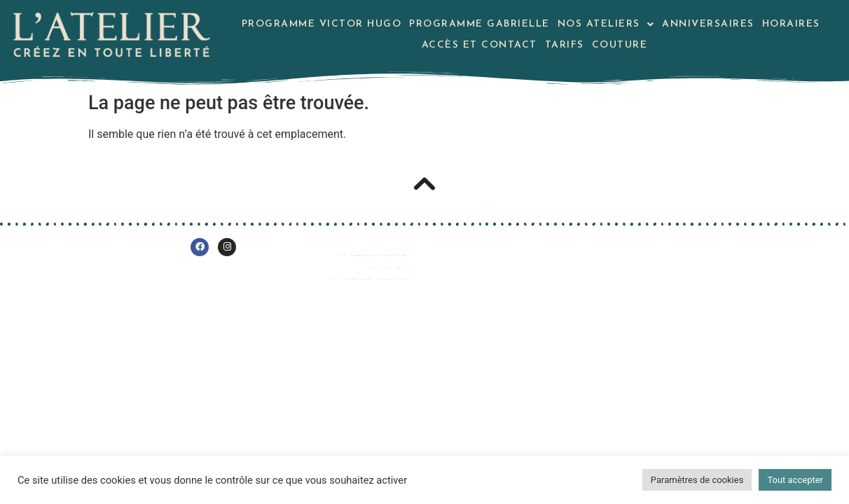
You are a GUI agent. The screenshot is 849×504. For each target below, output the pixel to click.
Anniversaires (708, 24)
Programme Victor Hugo (322, 24)
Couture (620, 45)
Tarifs (565, 45)
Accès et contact (479, 45)
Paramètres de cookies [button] (697, 480)
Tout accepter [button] (795, 480)
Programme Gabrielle (479, 24)
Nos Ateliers (606, 24)
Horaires (791, 24)
